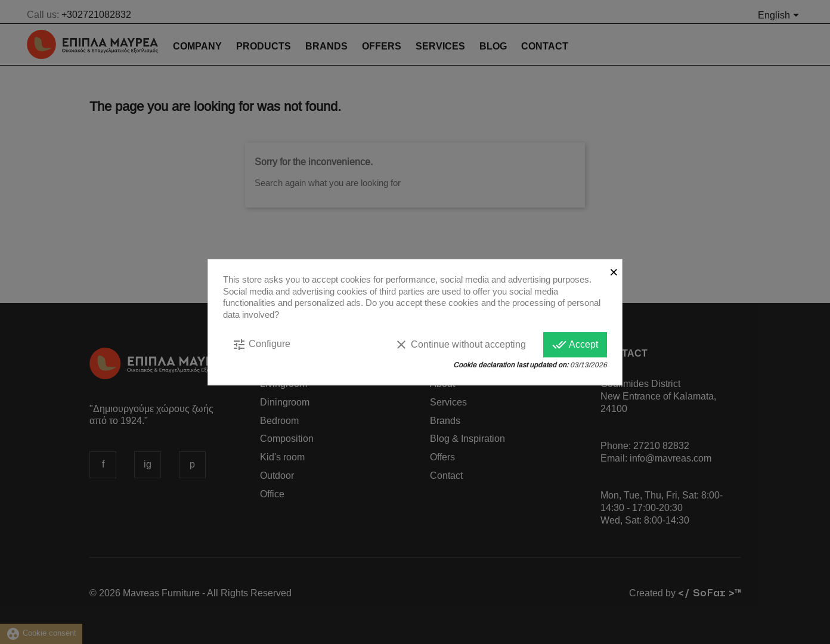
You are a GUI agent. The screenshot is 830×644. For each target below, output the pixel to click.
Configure (261, 345)
